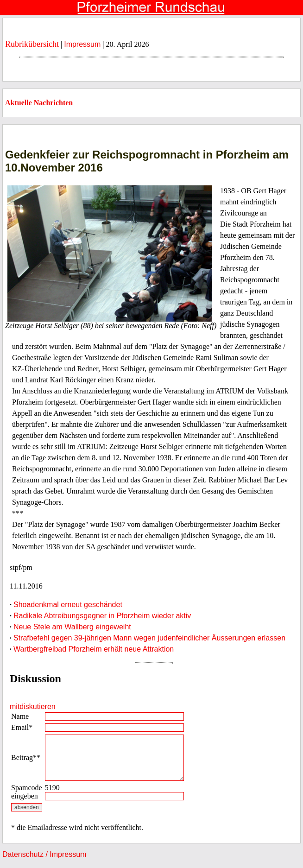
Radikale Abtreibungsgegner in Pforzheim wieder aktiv (102, 616)
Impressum (82, 44)
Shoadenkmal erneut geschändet (68, 605)
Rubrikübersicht (32, 44)
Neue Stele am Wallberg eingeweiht (72, 627)
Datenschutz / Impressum (44, 854)
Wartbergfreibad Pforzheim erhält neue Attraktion (94, 649)
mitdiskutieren (33, 706)
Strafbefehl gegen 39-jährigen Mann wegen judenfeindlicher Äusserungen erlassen (149, 638)
